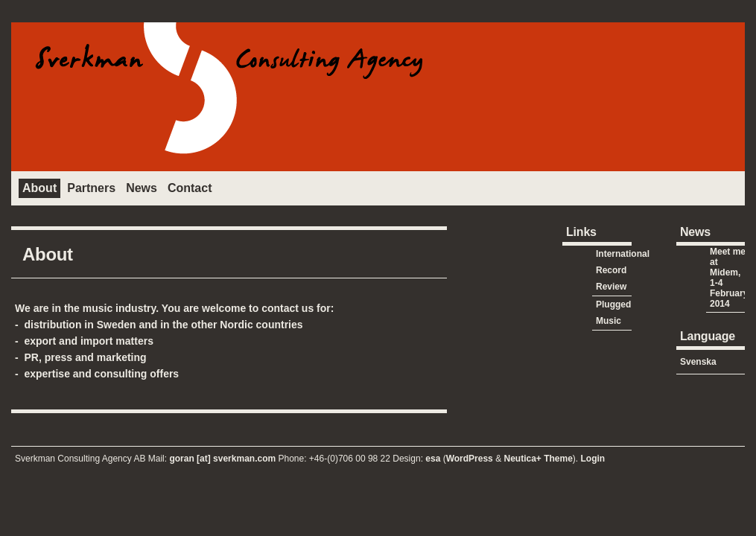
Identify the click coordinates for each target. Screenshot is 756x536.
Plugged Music (613, 313)
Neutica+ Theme (538, 459)
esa (434, 459)
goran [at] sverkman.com (222, 459)
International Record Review (623, 270)
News (142, 188)
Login (593, 459)
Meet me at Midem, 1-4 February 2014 (729, 278)
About (39, 188)
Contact (190, 188)
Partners (91, 188)
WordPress (470, 459)
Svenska (698, 362)
